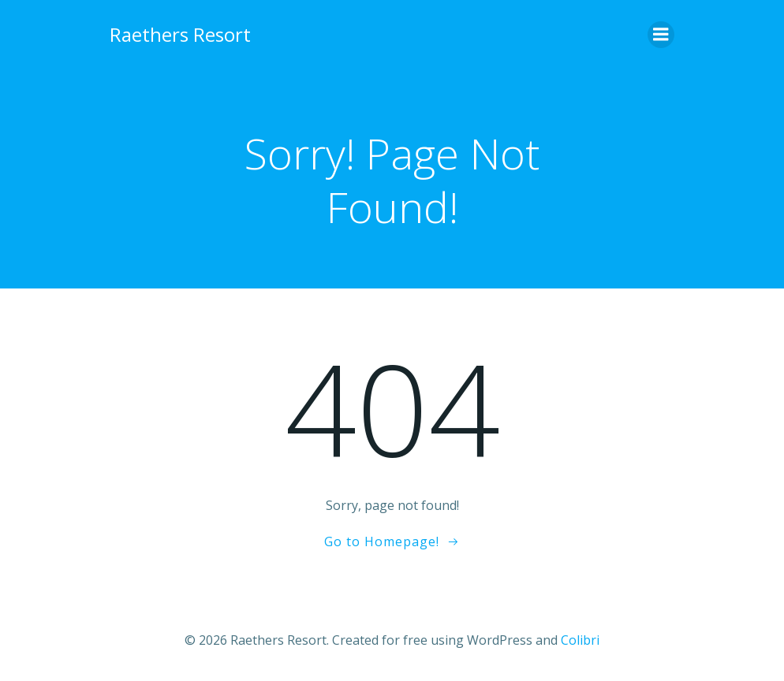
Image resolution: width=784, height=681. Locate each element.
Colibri (580, 639)
